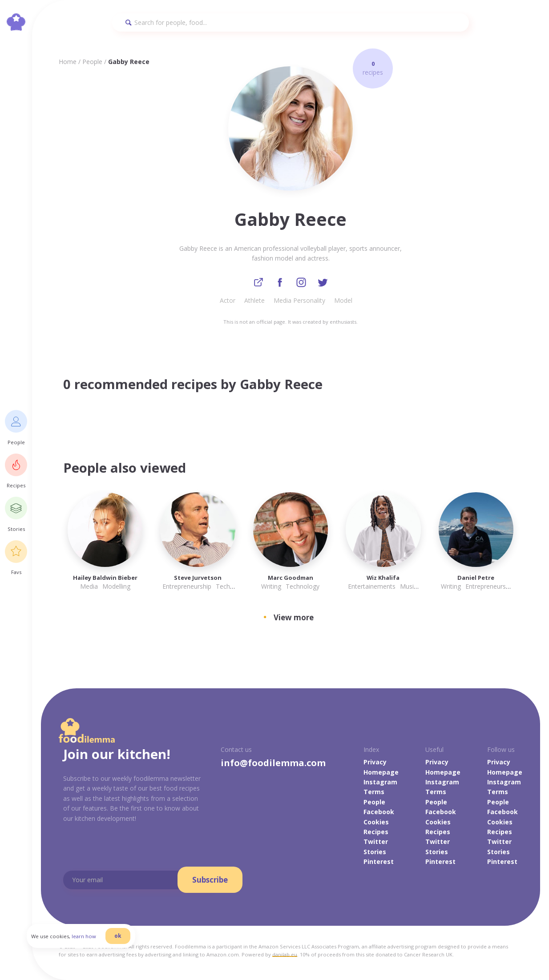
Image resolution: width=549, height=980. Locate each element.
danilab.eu (285, 956)
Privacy (375, 764)
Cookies (376, 823)
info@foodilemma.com (273, 765)
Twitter (376, 843)
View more (294, 619)
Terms (374, 793)
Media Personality (299, 302)
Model (343, 302)
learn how (98, 946)
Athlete (254, 302)
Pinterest (379, 863)
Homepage (381, 773)
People (92, 62)
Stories (375, 853)
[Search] (291, 22)
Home (68, 62)
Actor (228, 302)
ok (132, 946)
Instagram (380, 783)
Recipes (376, 833)
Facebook (379, 813)
